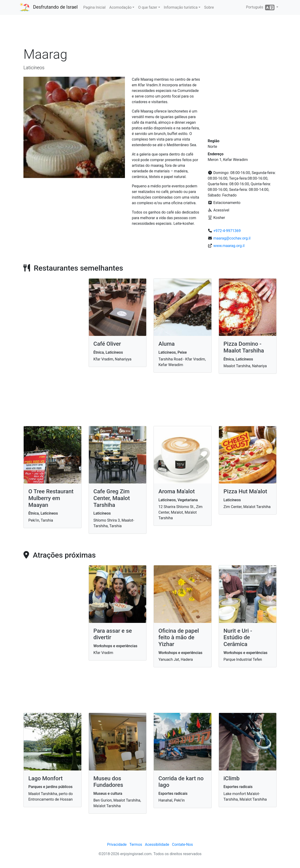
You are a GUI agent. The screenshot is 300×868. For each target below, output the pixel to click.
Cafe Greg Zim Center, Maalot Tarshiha (112, 498)
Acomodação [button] (120, 7)
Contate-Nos (182, 844)
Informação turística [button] (181, 7)
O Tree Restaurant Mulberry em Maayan (51, 498)
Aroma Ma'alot (177, 491)
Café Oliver (107, 344)
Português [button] (261, 7)
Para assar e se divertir (113, 634)
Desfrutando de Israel (55, 7)
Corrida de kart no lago (181, 782)
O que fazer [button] (148, 7)
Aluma (167, 344)
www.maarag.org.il (229, 246)
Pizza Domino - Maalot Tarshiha (244, 347)
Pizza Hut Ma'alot (245, 491)
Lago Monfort (45, 778)
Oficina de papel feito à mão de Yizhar (179, 638)
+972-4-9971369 (227, 231)
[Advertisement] (150, 33)
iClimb (232, 778)
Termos (136, 844)
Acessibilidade (157, 844)
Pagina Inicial (94, 7)
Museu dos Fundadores (108, 782)
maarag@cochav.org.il (232, 238)
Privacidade (117, 844)
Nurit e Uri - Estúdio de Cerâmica (238, 638)
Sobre (209, 7)
